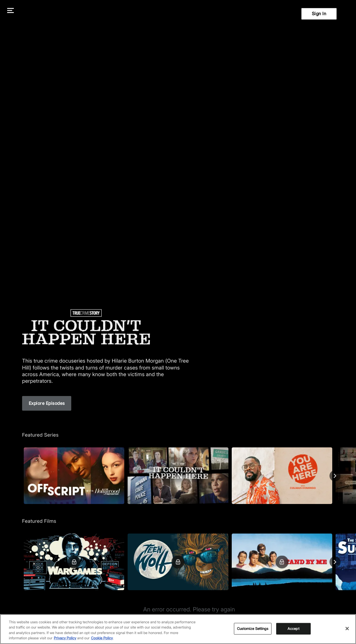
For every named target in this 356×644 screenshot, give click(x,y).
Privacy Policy (65, 638)
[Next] (335, 476)
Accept (293, 629)
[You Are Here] (282, 476)
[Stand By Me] (282, 562)
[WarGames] (74, 562)
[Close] (347, 629)
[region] (178, 629)
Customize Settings (253, 629)
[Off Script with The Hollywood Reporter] (74, 476)
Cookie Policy (102, 638)
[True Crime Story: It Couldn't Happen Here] (178, 476)
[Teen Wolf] (178, 562)
